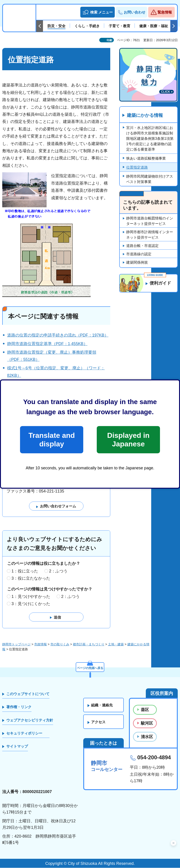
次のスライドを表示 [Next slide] (174, 26)
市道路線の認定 (139, 254)
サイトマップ (17, 747)
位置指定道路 (137, 168)
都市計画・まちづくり (89, 644)
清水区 (147, 737)
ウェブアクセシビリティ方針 (30, 720)
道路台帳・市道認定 (142, 246)
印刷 (109, 40)
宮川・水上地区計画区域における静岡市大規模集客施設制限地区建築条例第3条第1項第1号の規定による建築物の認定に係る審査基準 (150, 139)
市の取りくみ (60, 644)
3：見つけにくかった (31, 604)
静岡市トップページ (16, 644)
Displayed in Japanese (128, 440)
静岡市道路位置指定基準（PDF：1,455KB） (47, 344)
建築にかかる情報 (145, 115)
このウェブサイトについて (28, 694)
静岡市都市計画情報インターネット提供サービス (150, 235)
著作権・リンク (19, 707)
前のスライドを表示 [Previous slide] (40, 26)
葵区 (145, 710)
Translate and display (52, 440)
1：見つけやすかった (31, 597)
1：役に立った (25, 571)
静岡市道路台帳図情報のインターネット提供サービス (150, 221)
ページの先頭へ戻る (90, 667)
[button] (98, 12)
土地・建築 (116, 644)
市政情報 (40, 644)
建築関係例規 (137, 263)
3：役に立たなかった (31, 578)
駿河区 (147, 723)
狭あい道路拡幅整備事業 (146, 159)
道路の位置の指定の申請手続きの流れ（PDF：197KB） (58, 335)
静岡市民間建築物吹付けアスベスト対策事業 (150, 179)
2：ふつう (58, 571)
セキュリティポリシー (24, 733)
